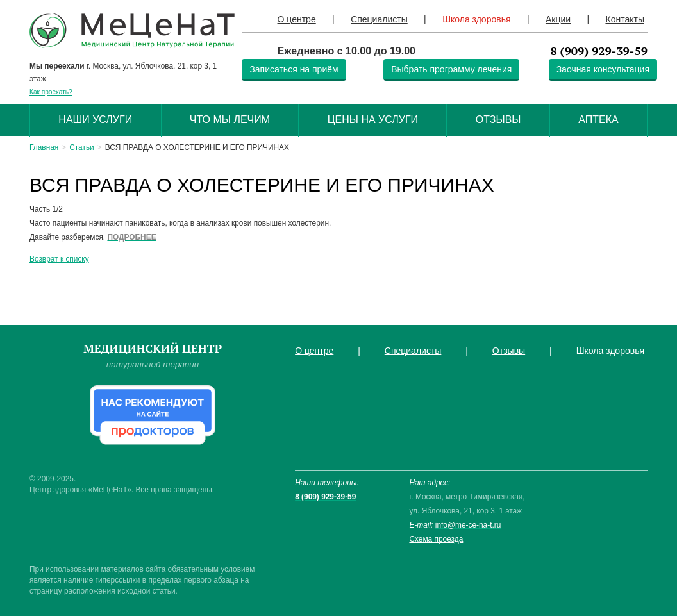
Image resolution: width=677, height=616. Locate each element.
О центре (297, 19)
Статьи (82, 147)
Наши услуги (95, 120)
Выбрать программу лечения (451, 69)
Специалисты (379, 19)
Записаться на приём (294, 69)
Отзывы (498, 120)
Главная (44, 147)
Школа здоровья (476, 19)
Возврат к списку (59, 259)
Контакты (624, 19)
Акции (558, 19)
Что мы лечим (230, 120)
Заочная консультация (603, 69)
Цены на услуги (373, 120)
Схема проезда (436, 539)
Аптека (598, 120)
